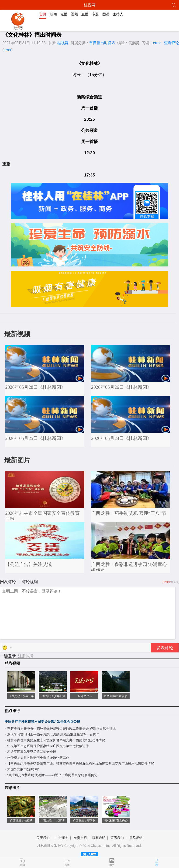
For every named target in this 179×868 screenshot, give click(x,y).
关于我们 (43, 838)
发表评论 (165, 648)
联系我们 (117, 838)
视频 (74, 14)
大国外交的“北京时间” (23, 769)
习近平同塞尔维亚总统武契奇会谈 (32, 752)
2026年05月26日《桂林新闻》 (121, 387)
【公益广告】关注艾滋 (28, 564)
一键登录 (9, 656)
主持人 (118, 14)
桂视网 (63, 43)
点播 (64, 14)
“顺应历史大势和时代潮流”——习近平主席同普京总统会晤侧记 (52, 775)
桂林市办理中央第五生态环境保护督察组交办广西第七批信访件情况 (56, 740)
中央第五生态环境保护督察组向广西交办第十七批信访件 (48, 746)
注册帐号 (26, 656)
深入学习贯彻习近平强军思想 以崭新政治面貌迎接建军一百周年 (53, 734)
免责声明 (80, 838)
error (157, 43)
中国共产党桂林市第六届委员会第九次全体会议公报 (42, 722)
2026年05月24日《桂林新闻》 (121, 438)
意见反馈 (136, 838)
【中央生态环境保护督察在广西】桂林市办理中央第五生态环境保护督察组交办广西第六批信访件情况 (81, 763)
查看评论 (172, 43)
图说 (106, 14)
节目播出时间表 (102, 43)
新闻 (53, 14)
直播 (85, 14)
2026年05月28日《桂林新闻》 (35, 387)
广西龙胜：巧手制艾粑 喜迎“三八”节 (129, 513)
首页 (43, 14)
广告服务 (62, 838)
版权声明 (99, 838)
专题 (95, 14)
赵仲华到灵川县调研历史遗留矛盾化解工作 (38, 758)
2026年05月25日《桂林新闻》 (35, 438)
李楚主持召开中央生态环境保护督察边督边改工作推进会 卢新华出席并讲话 (62, 728)
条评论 (175, 582)
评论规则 (30, 582)
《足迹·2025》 (84, 696)
